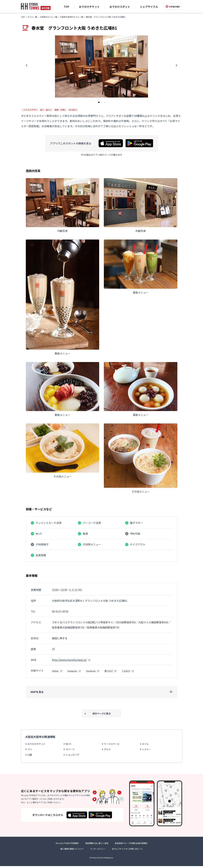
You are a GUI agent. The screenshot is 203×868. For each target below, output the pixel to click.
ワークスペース (112, 744)
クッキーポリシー (98, 851)
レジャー (146, 749)
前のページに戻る (102, 713)
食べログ (109, 671)
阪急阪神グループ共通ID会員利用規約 (131, 845)
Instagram (72, 671)
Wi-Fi (68, 744)
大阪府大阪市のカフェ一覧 (72, 17)
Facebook (91, 671)
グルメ (107, 749)
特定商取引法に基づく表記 (97, 845)
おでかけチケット (89, 7)
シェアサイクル (149, 7)
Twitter (55, 671)
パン (30, 749)
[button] (27, 65)
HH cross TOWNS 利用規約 (67, 845)
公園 (30, 755)
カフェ (145, 744)
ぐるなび (126, 671)
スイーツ (70, 749)
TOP (67, 7)
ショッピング (72, 755)
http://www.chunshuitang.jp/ (69, 660)
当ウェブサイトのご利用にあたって (127, 851)
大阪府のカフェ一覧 (49, 17)
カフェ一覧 (32, 17)
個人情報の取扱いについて (72, 851)
